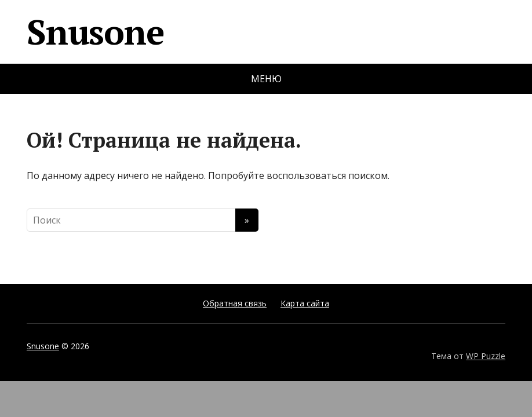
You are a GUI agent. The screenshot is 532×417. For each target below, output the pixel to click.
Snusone (95, 32)
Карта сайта (305, 303)
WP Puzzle (486, 356)
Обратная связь (235, 303)
